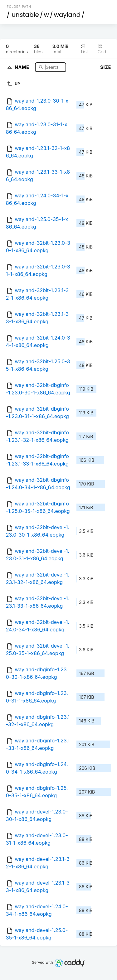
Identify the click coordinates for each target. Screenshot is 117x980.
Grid (102, 49)
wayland (67, 15)
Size (106, 67)
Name (23, 67)
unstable (25, 15)
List (84, 49)
